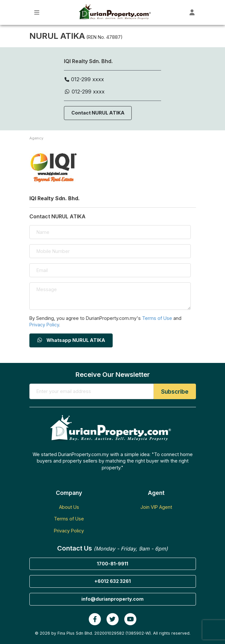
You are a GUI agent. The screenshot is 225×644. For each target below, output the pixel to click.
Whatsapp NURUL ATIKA (71, 340)
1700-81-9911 (112, 564)
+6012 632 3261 (112, 581)
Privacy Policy (44, 325)
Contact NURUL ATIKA (98, 113)
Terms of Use (157, 318)
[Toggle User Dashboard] (192, 12)
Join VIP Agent (156, 507)
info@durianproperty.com (112, 599)
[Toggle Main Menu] (37, 12)
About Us (69, 507)
